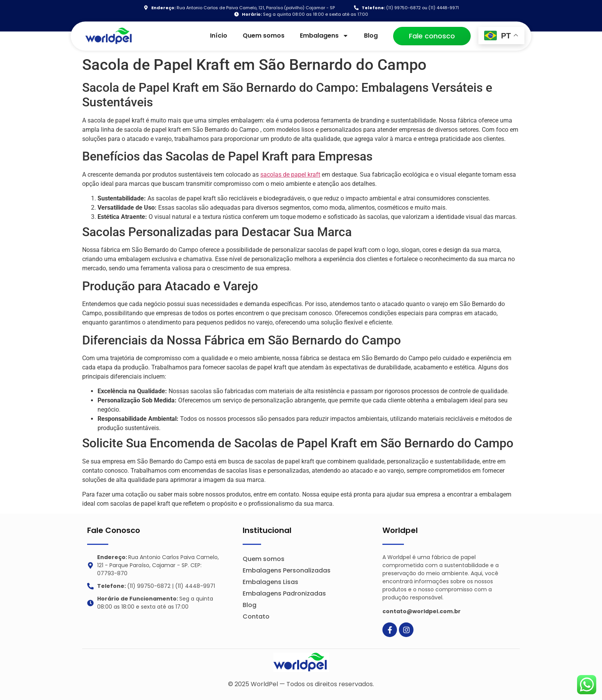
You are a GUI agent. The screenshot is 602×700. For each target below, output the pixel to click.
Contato (256, 616)
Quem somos (264, 36)
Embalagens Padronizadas (284, 593)
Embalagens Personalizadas (287, 570)
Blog (371, 36)
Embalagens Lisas (270, 582)
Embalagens (324, 36)
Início (219, 36)
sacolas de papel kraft (290, 175)
